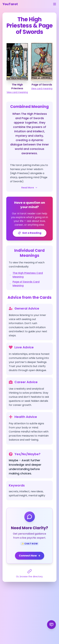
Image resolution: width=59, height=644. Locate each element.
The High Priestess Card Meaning (28, 275)
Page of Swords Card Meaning (26, 284)
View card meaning (17, 92)
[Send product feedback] (51, 625)
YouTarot (10, 4)
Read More (29, 188)
